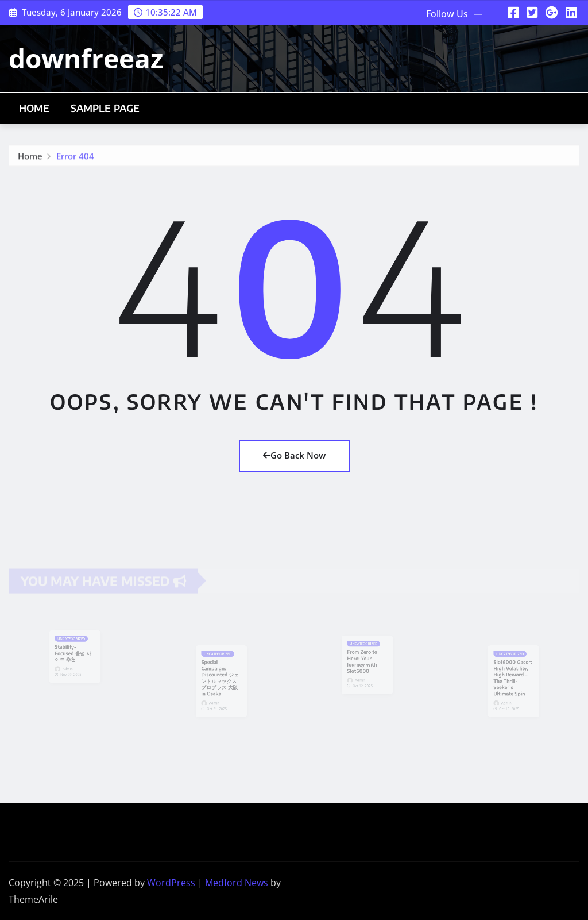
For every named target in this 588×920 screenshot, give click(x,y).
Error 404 (75, 158)
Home (34, 108)
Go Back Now (294, 455)
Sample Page (105, 108)
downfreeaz (86, 58)
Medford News (237, 883)
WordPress (171, 883)
